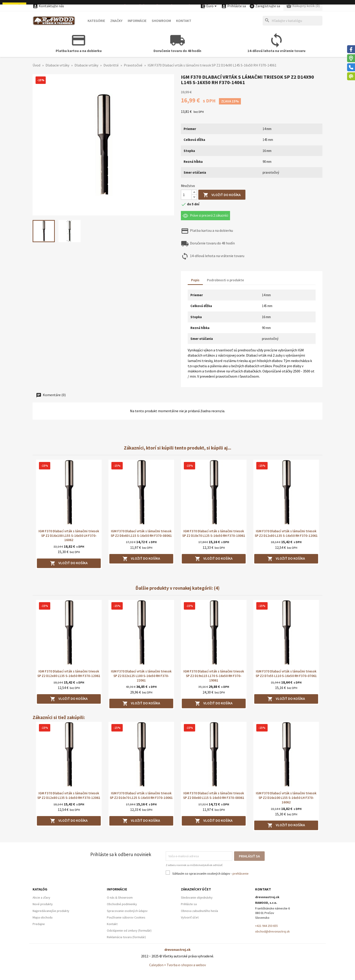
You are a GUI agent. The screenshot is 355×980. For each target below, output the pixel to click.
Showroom (161, 21)
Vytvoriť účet (190, 917)
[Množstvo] (186, 195)
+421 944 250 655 (266, 926)
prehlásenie (241, 873)
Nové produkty (43, 904)
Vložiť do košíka (222, 195)
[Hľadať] (293, 21)
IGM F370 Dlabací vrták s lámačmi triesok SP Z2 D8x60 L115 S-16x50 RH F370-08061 (141, 533)
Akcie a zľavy (41, 897)
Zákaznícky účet (196, 889)
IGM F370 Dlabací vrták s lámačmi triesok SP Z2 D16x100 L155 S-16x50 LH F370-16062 (69, 536)
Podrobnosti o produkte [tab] (225, 280)
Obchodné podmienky (122, 904)
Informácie (137, 21)
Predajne (39, 924)
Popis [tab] (195, 280)
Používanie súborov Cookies (126, 917)
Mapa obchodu (43, 917)
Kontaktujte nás (48, 6)
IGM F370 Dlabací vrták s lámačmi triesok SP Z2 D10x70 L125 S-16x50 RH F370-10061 (214, 533)
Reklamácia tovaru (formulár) (126, 937)
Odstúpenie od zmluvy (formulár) (129, 930)
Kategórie (96, 21)
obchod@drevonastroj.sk (272, 931)
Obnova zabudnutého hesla (199, 911)
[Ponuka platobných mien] (209, 6)
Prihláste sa (189, 904)
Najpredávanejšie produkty (51, 911)
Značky (116, 21)
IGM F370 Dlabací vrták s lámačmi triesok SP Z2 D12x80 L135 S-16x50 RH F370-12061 (286, 533)
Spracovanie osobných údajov (127, 911)
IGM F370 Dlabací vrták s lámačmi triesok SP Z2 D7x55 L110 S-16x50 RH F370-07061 (286, 673)
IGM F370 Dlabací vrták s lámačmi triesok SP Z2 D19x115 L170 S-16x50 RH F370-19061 (214, 676)
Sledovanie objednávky (197, 897)
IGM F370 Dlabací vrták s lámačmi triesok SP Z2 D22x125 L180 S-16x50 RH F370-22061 (141, 676)
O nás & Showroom (120, 897)
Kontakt (184, 21)
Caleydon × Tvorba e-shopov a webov (177, 965)
